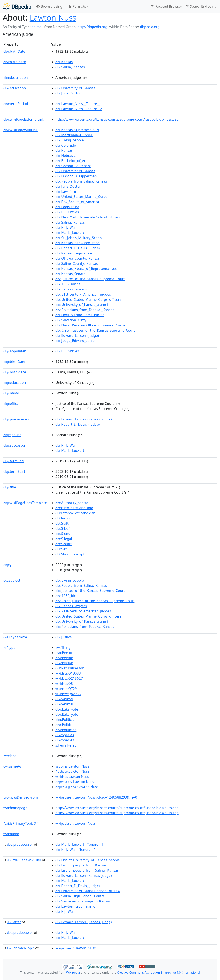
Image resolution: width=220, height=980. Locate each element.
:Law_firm (66, 192)
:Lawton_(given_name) (76, 906)
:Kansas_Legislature (74, 253)
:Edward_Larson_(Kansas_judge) (84, 419)
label (11, 756)
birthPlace (15, 62)
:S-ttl (61, 549)
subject (12, 580)
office (11, 404)
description (16, 78)
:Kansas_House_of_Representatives (86, 269)
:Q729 (66, 689)
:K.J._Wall (65, 911)
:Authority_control (72, 503)
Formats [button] (77, 6)
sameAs (13, 766)
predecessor (17, 419)
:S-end (63, 534)
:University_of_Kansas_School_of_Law (88, 891)
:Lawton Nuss (72, 766)
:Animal (64, 699)
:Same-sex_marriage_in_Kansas (83, 901)
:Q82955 (68, 694)
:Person (64, 653)
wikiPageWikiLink (21, 130)
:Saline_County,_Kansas (77, 263)
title (10, 487)
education (15, 88)
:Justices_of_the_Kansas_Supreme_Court (90, 279)
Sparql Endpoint (201, 6)
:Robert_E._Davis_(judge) (78, 248)
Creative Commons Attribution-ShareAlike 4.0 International (158, 972)
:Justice (64, 637)
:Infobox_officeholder (75, 513)
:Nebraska (66, 156)
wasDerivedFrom (21, 797)
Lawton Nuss (53, 17)
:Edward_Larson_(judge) (77, 335)
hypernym (15, 637)
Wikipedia (73, 972)
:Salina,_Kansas (70, 67)
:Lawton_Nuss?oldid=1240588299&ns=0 (96, 797)
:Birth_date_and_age (74, 508)
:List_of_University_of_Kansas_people (88, 860)
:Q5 (64, 684)
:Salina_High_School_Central (80, 896)
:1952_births (68, 284)
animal (37, 27)
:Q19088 (68, 673)
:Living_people (70, 140)
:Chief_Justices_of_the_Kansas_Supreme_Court (95, 330)
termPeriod (16, 104)
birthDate (14, 51)
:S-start (63, 544)
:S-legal (64, 539)
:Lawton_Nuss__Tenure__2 (79, 109)
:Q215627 (69, 678)
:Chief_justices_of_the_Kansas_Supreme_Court (95, 601)
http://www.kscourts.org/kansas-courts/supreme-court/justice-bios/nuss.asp (117, 119)
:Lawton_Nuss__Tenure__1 (79, 104)
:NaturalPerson (70, 668)
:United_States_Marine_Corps (81, 197)
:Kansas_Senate (70, 274)
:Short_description (73, 554)
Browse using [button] (49, 6)
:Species (65, 735)
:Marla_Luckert (70, 233)
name (11, 393)
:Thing (63, 648)
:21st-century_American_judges (83, 294)
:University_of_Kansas (75, 88)
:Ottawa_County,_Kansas (78, 258)
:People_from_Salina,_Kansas (81, 181)
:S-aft (62, 523)
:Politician (66, 720)
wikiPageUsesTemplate (25, 503)
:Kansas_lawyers (71, 289)
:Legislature (67, 207)
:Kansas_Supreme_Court (77, 130)
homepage (15, 808)
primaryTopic (21, 948)
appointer (15, 351)
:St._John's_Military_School (79, 238)
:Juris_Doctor (68, 93)
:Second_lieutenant (73, 166)
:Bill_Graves (67, 212)
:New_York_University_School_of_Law (88, 217)
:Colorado (66, 145)
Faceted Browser (167, 6)
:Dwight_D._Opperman (76, 176)
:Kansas (64, 62)
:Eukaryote (67, 709)
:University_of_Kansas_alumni (82, 305)
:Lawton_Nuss (76, 823)
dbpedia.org (150, 27)
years (11, 565)
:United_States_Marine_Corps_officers (88, 299)
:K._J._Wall (66, 227)
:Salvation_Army (71, 320)
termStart (14, 471)
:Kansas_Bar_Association (78, 243)
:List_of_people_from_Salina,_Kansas (87, 870)
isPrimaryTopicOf (20, 823)
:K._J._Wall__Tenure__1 (76, 850)
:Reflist (63, 518)
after (14, 922)
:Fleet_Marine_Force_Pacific (80, 315)
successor (15, 445)
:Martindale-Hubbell (74, 135)
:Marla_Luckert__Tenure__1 (79, 844)
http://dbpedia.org (92, 27)
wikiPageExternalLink (24, 119)
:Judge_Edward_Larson (76, 341)
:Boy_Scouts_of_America (77, 202)
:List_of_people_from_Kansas (81, 865)
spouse (12, 435)
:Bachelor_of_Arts (72, 161)
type (9, 648)
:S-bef (62, 528)
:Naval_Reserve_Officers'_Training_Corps (90, 325)
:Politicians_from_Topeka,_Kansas (85, 310)
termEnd (14, 461)
